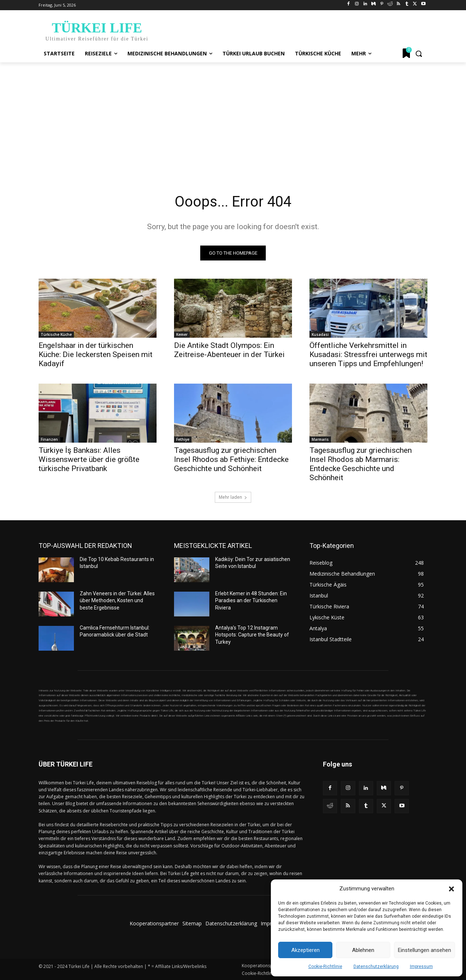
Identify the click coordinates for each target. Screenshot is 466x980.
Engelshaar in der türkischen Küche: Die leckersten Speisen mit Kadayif (96, 354)
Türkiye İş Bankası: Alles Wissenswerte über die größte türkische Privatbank (89, 459)
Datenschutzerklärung (376, 967)
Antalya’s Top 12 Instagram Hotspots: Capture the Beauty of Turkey (252, 635)
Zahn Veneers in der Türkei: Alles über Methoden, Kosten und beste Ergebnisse (117, 601)
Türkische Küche (56, 334)
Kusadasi (320, 334)
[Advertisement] (233, 117)
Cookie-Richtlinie (325, 967)
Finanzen (49, 439)
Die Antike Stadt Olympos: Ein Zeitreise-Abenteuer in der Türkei (229, 350)
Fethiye (183, 439)
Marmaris (320, 439)
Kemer (182, 334)
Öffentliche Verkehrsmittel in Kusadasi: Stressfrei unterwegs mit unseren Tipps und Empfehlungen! (368, 354)
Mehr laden (233, 497)
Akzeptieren (305, 950)
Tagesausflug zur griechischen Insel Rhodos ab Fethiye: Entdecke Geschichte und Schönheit (231, 459)
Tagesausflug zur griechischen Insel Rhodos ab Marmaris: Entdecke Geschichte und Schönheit (361, 464)
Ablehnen (363, 950)
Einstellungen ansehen (424, 950)
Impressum (421, 967)
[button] (451, 889)
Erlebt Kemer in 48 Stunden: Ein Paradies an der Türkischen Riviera (251, 601)
